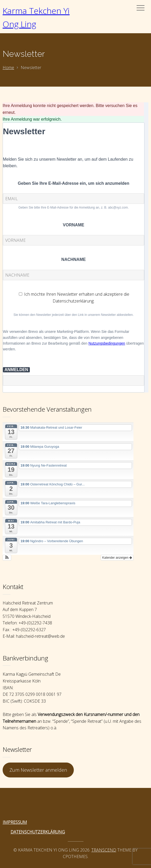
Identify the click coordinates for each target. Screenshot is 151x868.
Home (8, 68)
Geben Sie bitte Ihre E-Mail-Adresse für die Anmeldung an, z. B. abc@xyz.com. (74, 208)
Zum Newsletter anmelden (38, 770)
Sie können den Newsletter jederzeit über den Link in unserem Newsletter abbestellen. (74, 315)
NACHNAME (73, 259)
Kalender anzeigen (117, 558)
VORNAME (74, 225)
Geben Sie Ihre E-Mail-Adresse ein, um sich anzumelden (74, 183)
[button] (7, 558)
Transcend (104, 850)
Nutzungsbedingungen (107, 343)
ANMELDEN (16, 370)
